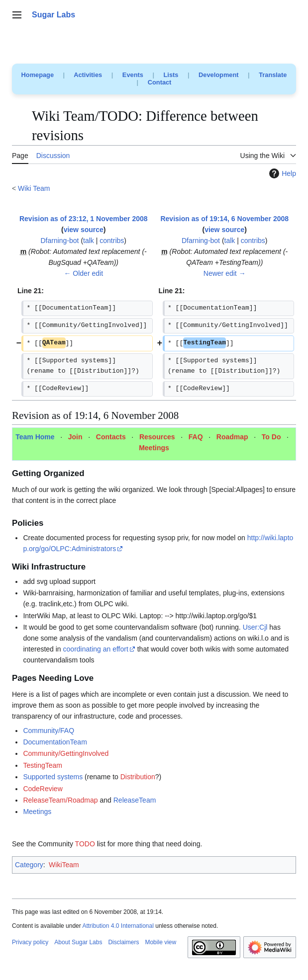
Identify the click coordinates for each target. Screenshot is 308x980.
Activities (88, 75)
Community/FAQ (49, 731)
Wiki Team (34, 188)
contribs (112, 241)
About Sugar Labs (78, 942)
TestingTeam (43, 765)
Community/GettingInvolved (66, 753)
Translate (273, 75)
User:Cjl (255, 627)
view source (84, 230)
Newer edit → (225, 273)
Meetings (154, 448)
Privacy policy (30, 942)
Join (75, 437)
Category (29, 865)
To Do (271, 437)
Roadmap (232, 437)
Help (281, 173)
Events (133, 75)
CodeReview (43, 789)
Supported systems (53, 777)
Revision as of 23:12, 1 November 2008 (84, 219)
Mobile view (160, 942)
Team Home (35, 437)
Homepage (38, 75)
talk (89, 241)
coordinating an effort (96, 649)
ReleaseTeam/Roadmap (60, 800)
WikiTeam (64, 865)
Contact (160, 82)
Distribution (138, 777)
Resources (157, 437)
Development (218, 75)
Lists (171, 75)
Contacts (111, 437)
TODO (85, 844)
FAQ (196, 437)
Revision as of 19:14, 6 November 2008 (224, 219)
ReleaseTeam (135, 800)
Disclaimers (123, 942)
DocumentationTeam (55, 742)
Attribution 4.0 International (118, 926)
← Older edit (83, 273)
